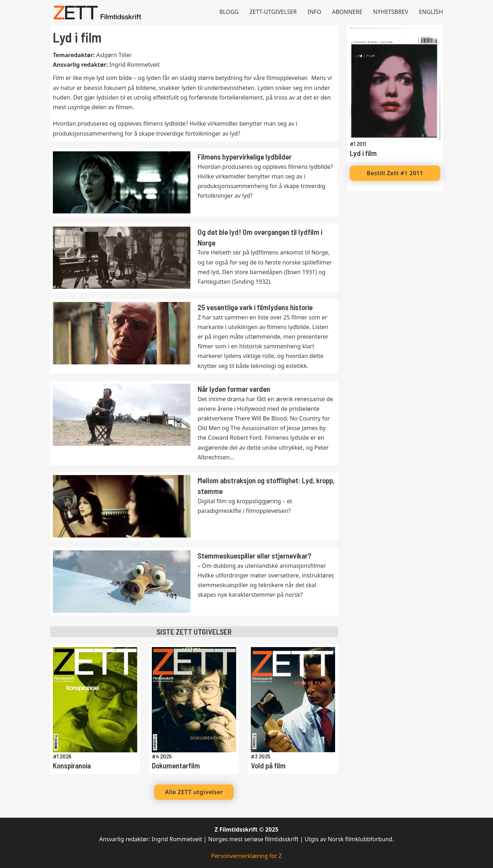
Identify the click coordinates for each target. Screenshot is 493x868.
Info (314, 12)
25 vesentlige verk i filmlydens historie (255, 307)
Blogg (229, 12)
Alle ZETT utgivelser (194, 792)
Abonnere (347, 12)
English (431, 12)
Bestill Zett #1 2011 (395, 173)
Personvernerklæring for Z (246, 856)
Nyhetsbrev (391, 12)
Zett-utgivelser (273, 12)
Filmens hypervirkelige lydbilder (245, 157)
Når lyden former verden (234, 389)
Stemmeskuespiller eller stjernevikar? (254, 556)
